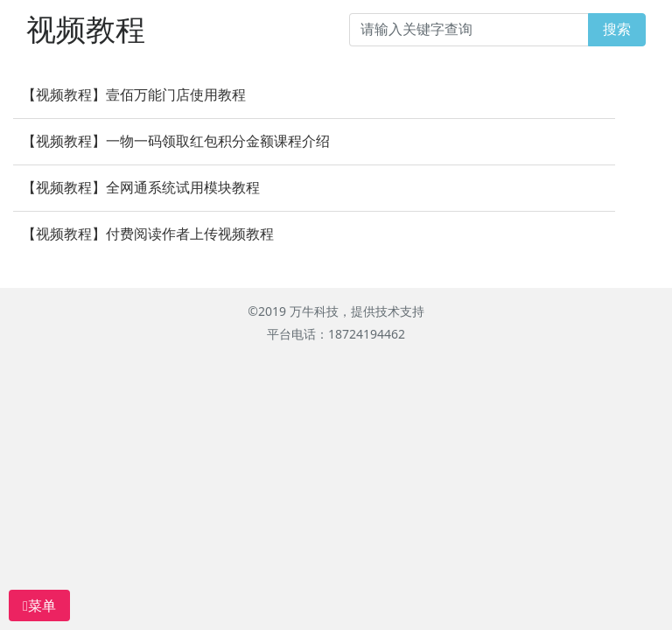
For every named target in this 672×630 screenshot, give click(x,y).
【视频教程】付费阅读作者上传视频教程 (148, 234)
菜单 (39, 605)
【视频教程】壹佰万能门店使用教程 (134, 95)
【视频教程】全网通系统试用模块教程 (141, 188)
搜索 (617, 29)
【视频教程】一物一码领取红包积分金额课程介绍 (176, 141)
